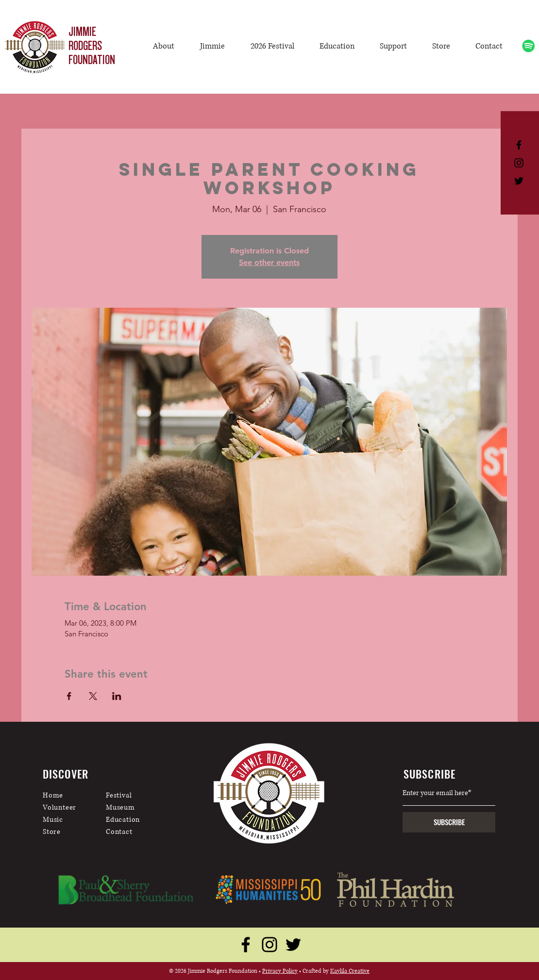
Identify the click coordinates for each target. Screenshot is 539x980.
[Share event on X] (93, 696)
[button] (213, 46)
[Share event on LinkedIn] (117, 696)
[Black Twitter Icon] (519, 181)
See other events (269, 262)
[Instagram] (269, 945)
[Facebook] (246, 945)
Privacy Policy (280, 971)
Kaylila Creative (350, 971)
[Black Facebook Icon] (519, 145)
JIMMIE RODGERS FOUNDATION (92, 46)
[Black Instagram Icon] (519, 163)
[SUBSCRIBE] (449, 822)
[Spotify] (529, 46)
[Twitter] (293, 945)
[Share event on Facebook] (69, 696)
